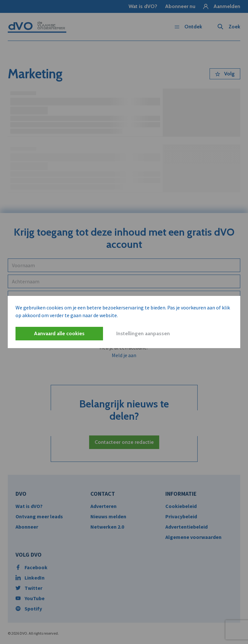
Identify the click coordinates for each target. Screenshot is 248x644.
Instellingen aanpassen (143, 333)
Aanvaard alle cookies (59, 333)
